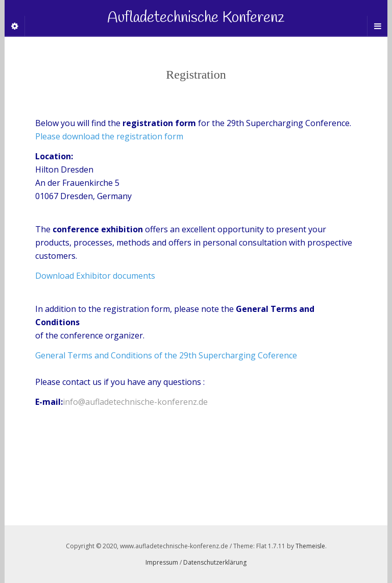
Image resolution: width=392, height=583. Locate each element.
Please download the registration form (109, 136)
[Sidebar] (15, 26)
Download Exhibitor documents (95, 276)
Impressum (162, 562)
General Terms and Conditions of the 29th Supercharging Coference (166, 355)
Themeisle (310, 546)
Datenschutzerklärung (215, 562)
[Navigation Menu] (377, 26)
